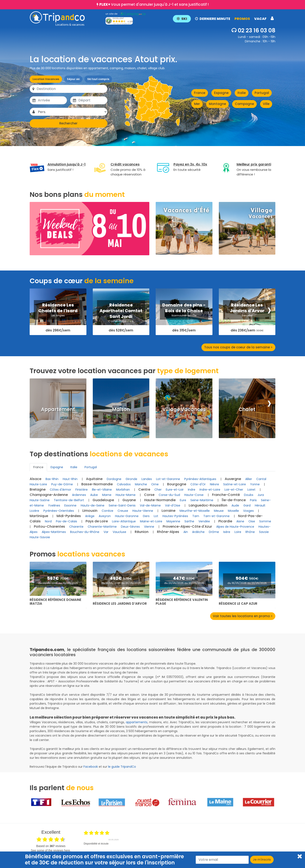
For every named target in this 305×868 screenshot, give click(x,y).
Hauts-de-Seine (93, 505)
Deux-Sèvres (130, 527)
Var (106, 532)
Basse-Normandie (97, 484)
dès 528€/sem (121, 330)
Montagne (217, 104)
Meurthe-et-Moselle (195, 511)
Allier (249, 479)
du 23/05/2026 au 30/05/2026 (58, 583)
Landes (147, 479)
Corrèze (107, 511)
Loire (238, 532)
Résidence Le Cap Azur (238, 604)
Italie (242, 93)
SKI (182, 19)
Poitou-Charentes (49, 526)
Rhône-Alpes (168, 532)
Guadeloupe (103, 500)
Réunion (142, 532)
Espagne (221, 93)
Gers (146, 516)
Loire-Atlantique (124, 521)
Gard (247, 505)
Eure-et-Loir (175, 490)
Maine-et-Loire (151, 521)
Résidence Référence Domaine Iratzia (55, 602)
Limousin (90, 511)
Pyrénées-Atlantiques (200, 479)
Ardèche (198, 532)
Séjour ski (73, 79)
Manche (141, 484)
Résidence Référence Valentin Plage (182, 602)
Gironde (131, 479)
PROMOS (242, 19)
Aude (235, 505)
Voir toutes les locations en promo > (243, 616)
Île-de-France (234, 500)
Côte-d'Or (198, 484)
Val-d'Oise (173, 505)
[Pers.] (72, 112)
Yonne (255, 484)
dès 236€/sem (247, 331)
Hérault (260, 505)
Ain (186, 532)
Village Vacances (184, 410)
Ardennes (79, 495)
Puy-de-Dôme (62, 484)
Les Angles (58, 315)
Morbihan (123, 490)
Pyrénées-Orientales (59, 511)
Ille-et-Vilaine (102, 490)
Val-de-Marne (150, 505)
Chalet (247, 410)
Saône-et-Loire (235, 484)
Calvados (124, 484)
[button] (223, 18)
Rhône (250, 532)
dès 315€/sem (184, 330)
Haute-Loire (38, 484)
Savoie (264, 532)
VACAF (260, 19)
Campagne (244, 104)
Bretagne (38, 489)
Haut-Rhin (70, 479)
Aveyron (105, 516)
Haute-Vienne (143, 511)
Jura (261, 495)
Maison (121, 410)
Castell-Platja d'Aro (121, 321)
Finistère (82, 490)
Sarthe (189, 521)
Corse (149, 495)
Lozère (34, 511)
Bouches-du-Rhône (85, 532)
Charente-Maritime (102, 527)
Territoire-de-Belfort (69, 500)
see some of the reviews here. (51, 850)
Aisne (240, 521)
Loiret (251, 490)
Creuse (123, 511)
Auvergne (233, 479)
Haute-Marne (126, 495)
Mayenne (173, 521)
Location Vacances (46, 79)
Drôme (214, 532)
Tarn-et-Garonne (216, 516)
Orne (155, 484)
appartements (137, 722)
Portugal (262, 93)
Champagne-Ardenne (49, 495)
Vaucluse (119, 532)
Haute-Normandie (160, 500)
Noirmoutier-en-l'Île (184, 315)
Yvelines (54, 505)
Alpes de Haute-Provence (235, 527)
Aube (94, 495)
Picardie (225, 521)
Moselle (233, 511)
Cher (158, 490)
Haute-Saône (40, 500)
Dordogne (114, 479)
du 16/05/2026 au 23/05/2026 (121, 583)
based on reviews (51, 846)
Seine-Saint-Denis (122, 505)
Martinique (39, 516)
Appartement (58, 410)
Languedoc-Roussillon (208, 505)
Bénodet (247, 315)
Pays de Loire (97, 521)
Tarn (196, 516)
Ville (266, 104)
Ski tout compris (98, 79)
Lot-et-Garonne (168, 479)
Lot (156, 516)
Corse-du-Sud (169, 495)
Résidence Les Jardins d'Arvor (120, 604)
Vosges (248, 511)
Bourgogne (177, 484)
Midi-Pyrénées (69, 516)
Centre (144, 489)
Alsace (35, 479)
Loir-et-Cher (234, 490)
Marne (107, 495)
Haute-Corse (194, 495)
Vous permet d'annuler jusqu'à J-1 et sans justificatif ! (154, 4)
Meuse (219, 511)
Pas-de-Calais (67, 521)
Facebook (91, 767)
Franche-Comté (226, 495)
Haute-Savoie (40, 537)
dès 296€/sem (58, 330)
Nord (48, 521)
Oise (252, 521)
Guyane (129, 500)
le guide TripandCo (122, 767)
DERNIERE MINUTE (213, 19)
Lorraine (168, 511)
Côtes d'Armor (60, 490)
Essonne (70, 505)
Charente (76, 527)
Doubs (249, 495)
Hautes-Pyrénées (175, 516)
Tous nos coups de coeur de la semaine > (238, 347)
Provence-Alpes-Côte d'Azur (187, 526)
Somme (265, 521)
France (200, 93)
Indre (192, 490)
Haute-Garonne (127, 516)
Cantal (261, 479)
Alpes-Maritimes (54, 532)
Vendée (204, 521)
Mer (197, 104)
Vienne (149, 527)
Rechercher (68, 123)
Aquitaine (94, 479)
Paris (253, 500)
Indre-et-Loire (210, 490)
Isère (227, 532)
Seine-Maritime (202, 500)
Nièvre (214, 484)
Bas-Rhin (52, 479)
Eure (183, 500)
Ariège (90, 516)
